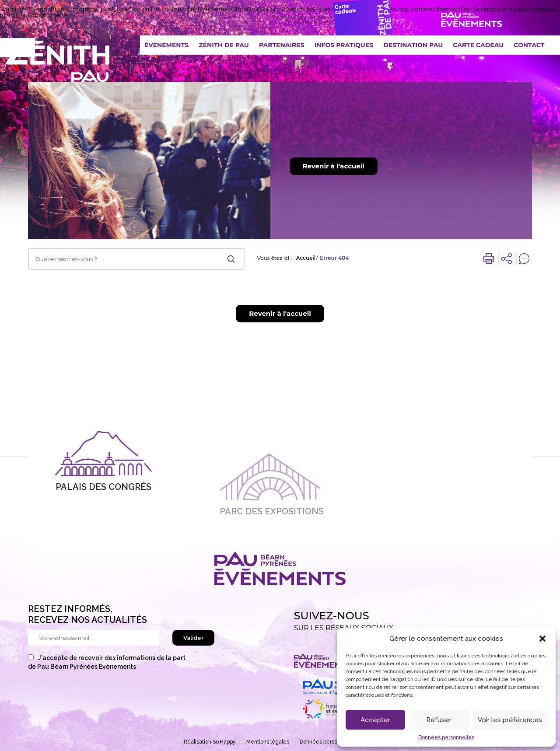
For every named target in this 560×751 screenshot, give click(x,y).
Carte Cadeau (478, 45)
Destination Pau (413, 45)
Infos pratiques (344, 45)
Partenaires (282, 45)
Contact (529, 45)
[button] (542, 639)
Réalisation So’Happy (210, 742)
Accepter (375, 720)
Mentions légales (268, 742)
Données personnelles (446, 737)
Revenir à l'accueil (334, 166)
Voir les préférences (510, 720)
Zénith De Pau (224, 45)
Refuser (439, 720)
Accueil (306, 258)
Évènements (166, 45)
